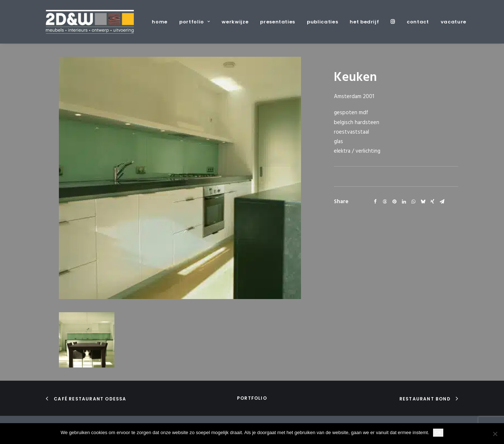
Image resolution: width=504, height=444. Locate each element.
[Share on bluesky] (423, 202)
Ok (438, 432)
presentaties (278, 22)
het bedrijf (364, 22)
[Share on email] (442, 202)
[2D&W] (90, 22)
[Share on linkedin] (404, 202)
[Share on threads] (385, 202)
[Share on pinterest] (394, 202)
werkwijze (235, 22)
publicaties (322, 22)
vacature (454, 22)
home (160, 22)
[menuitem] (162, 22)
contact (418, 22)
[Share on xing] (432, 202)
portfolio (195, 22)
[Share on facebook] (375, 202)
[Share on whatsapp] (413, 202)
